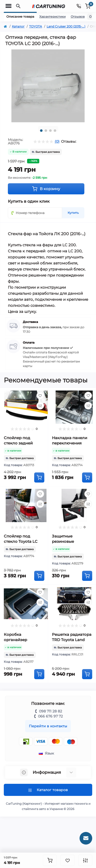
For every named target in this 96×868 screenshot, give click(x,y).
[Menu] (8, 6)
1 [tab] (41, 131)
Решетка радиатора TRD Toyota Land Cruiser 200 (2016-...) (72, 640)
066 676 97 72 (50, 716)
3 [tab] (50, 131)
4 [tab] (55, 131)
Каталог (18, 26)
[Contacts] (79, 6)
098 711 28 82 (51, 711)
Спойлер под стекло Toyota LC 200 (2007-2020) (21, 541)
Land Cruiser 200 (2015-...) (66, 26)
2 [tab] (46, 131)
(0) (57, 141)
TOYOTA (36, 26)
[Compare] (40, 406)
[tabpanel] (48, 86)
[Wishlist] (40, 396)
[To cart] (39, 477)
